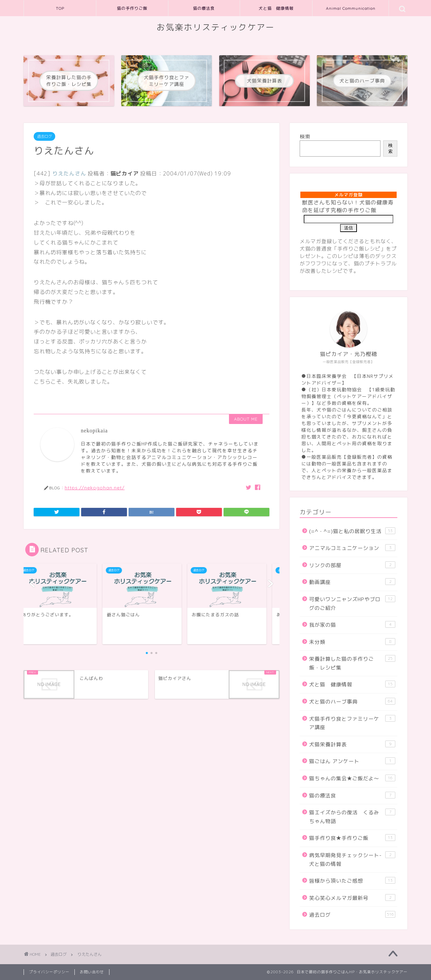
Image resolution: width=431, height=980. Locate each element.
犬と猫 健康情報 (276, 8)
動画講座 (352, 582)
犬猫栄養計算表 (352, 744)
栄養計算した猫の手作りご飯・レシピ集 (352, 663)
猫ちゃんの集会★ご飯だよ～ (352, 778)
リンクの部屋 (352, 565)
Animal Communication (351, 8)
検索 (305, 137)
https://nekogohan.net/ (95, 487)
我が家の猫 (352, 625)
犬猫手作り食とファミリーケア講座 (352, 723)
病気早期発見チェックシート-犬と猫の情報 (352, 859)
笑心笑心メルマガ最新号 (352, 898)
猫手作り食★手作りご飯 (352, 838)
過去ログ (44, 136)
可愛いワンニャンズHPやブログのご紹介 (352, 603)
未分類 (352, 642)
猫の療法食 (204, 8)
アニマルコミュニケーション (352, 548)
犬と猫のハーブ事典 (352, 701)
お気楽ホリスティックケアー (216, 27)
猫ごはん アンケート (352, 761)
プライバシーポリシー (49, 972)
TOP (60, 8)
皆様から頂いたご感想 (352, 881)
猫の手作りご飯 (132, 8)
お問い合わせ (92, 972)
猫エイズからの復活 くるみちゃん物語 (352, 817)
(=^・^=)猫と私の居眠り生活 (352, 531)
